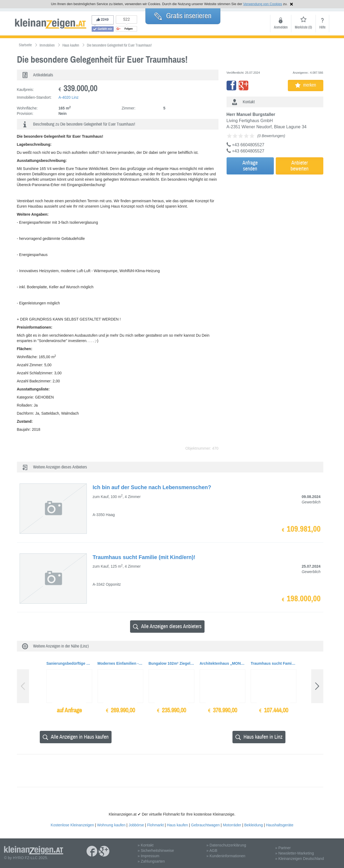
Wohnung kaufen (111, 825)
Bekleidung (254, 825)
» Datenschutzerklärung (226, 845)
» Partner (283, 848)
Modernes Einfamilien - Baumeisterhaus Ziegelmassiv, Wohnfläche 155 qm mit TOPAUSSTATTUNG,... (120, 663)
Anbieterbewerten (300, 166)
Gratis (183, 16)
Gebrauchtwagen (205, 825)
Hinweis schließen (291, 4)
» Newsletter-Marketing (295, 853)
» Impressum (148, 856)
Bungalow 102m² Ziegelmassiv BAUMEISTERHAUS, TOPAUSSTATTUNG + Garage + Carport (171, 663)
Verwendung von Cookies (263, 4)
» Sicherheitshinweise (156, 851)
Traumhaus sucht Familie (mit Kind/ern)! (274, 663)
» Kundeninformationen (226, 856)
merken (306, 85)
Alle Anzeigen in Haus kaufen (76, 737)
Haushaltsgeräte (279, 825)
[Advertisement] (274, 214)
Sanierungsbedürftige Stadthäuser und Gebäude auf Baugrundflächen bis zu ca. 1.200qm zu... (69, 663)
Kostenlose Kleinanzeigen (72, 825)
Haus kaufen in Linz (259, 737)
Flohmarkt (155, 825)
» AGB (212, 851)
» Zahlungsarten (151, 861)
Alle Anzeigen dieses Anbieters (167, 626)
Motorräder (232, 825)
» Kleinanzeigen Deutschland (300, 859)
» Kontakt (146, 845)
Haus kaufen (178, 825)
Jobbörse (136, 825)
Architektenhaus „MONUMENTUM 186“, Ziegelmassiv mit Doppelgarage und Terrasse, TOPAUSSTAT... (223, 663)
